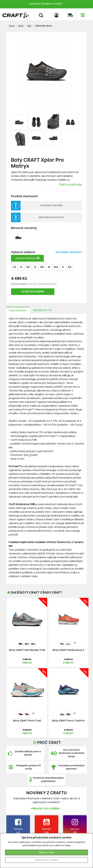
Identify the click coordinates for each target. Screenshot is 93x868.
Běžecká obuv (44, 26)
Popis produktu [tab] (18, 310)
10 (49, 267)
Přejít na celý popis (71, 184)
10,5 (56, 267)
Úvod (12, 26)
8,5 (28, 267)
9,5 (42, 267)
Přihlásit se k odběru (47, 809)
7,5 (14, 267)
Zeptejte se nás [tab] (42, 310)
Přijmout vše (47, 852)
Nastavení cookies (47, 860)
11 (63, 267)
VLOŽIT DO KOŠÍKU (33, 292)
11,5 (70, 267)
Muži (21, 26)
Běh (29, 26)
